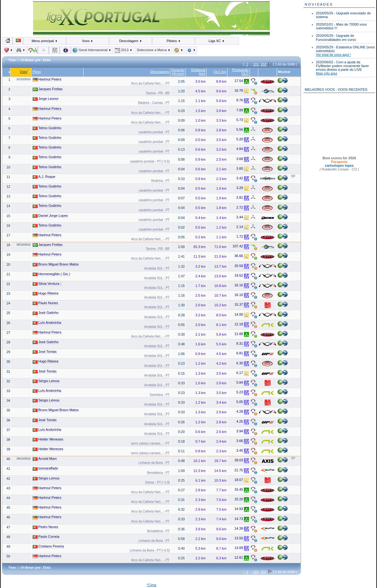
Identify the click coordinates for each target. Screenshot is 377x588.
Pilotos (174, 41)
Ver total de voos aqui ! (333, 55)
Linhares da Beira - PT (154, 463)
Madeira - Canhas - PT (154, 103)
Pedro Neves (45, 527)
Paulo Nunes (45, 303)
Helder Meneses (48, 439)
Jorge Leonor (46, 99)
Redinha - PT (161, 181)
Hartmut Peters (47, 79)
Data (25, 72)
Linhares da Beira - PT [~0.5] (150, 550)
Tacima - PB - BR (158, 93)
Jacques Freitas (48, 89)
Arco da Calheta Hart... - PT (150, 83)
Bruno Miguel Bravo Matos (56, 264)
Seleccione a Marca (153, 50)
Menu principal (45, 41)
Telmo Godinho (47, 128)
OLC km (220, 72)
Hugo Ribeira (45, 293)
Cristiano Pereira (48, 546)
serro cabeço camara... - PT (150, 443)
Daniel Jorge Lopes (50, 216)
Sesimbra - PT (160, 395)
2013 (124, 50)
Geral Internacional (92, 50)
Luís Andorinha (47, 323)
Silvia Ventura (48, 284)
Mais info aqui (327, 73)
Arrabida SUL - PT (157, 268)
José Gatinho (46, 313)
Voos (88, 41)
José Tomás (45, 352)
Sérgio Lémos (46, 381)
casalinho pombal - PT (154, 132)
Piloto (37, 72)
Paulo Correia (46, 537)
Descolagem (131, 41)
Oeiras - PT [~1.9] (157, 482)
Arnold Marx (45, 459)
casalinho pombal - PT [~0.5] (150, 161)
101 (256, 64)
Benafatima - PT (158, 473)
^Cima (152, 585)
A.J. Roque (44, 177)
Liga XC (217, 41)
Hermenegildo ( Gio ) (51, 274)
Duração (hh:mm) (178, 72)
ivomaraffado (45, 468)
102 (263, 64)
